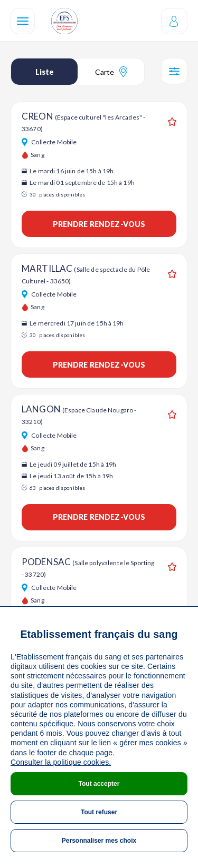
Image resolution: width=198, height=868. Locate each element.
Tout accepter (99, 784)
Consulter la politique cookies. (61, 762)
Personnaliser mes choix (99, 841)
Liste (45, 72)
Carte (111, 72)
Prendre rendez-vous (99, 224)
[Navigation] (23, 21)
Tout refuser (99, 812)
